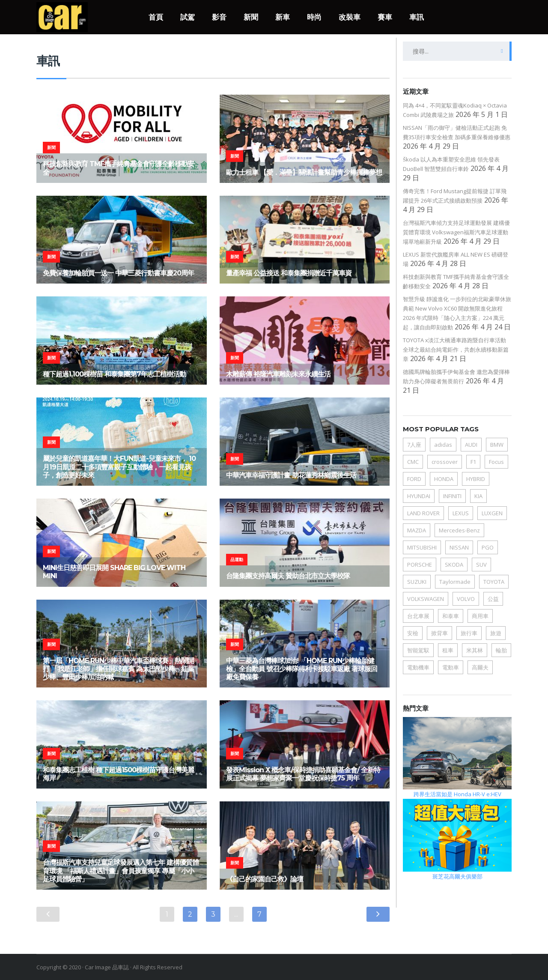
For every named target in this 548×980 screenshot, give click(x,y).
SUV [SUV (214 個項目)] (481, 565)
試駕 (188, 17)
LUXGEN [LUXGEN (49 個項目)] (492, 513)
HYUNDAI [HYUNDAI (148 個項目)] (419, 496)
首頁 (156, 17)
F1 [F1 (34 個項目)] (473, 462)
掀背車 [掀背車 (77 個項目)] (439, 633)
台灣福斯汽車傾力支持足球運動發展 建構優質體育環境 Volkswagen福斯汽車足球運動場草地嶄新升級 (456, 232)
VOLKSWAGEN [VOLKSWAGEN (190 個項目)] (426, 599)
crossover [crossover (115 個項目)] (445, 462)
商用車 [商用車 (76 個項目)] (480, 616)
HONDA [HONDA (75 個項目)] (444, 479)
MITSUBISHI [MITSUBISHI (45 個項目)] (422, 547)
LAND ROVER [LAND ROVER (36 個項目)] (423, 513)
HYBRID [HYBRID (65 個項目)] (476, 479)
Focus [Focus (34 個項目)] (496, 462)
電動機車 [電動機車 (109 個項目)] (418, 667)
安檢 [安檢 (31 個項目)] (413, 633)
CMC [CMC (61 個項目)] (413, 462)
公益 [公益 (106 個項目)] (493, 599)
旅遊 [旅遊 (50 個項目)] (496, 633)
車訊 (417, 17)
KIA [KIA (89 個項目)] (478, 496)
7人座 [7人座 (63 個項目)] (414, 445)
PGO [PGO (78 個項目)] (488, 547)
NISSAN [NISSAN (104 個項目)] (459, 547)
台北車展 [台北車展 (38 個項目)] (418, 616)
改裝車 (350, 17)
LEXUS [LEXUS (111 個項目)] (461, 513)
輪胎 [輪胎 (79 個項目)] (501, 650)
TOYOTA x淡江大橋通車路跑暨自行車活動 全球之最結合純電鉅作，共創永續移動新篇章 (456, 350)
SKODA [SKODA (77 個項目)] (454, 565)
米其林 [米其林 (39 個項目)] (475, 650)
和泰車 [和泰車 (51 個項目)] (451, 616)
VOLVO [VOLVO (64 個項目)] (466, 599)
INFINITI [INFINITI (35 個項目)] (452, 496)
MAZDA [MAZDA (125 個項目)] (417, 530)
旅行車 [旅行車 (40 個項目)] (469, 633)
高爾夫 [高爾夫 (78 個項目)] (480, 667)
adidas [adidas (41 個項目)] (443, 445)
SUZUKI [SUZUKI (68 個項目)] (417, 582)
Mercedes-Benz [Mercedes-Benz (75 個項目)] (459, 530)
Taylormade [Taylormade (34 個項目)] (455, 582)
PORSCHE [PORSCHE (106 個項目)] (420, 565)
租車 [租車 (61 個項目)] (448, 650)
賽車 (385, 17)
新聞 (251, 17)
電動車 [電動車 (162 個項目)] (451, 667)
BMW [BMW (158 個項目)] (497, 445)
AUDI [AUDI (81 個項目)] (471, 445)
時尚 (314, 17)
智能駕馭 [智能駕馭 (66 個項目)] (418, 650)
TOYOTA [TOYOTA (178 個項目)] (494, 582)
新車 (283, 17)
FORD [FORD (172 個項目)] (414, 479)
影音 (219, 17)
